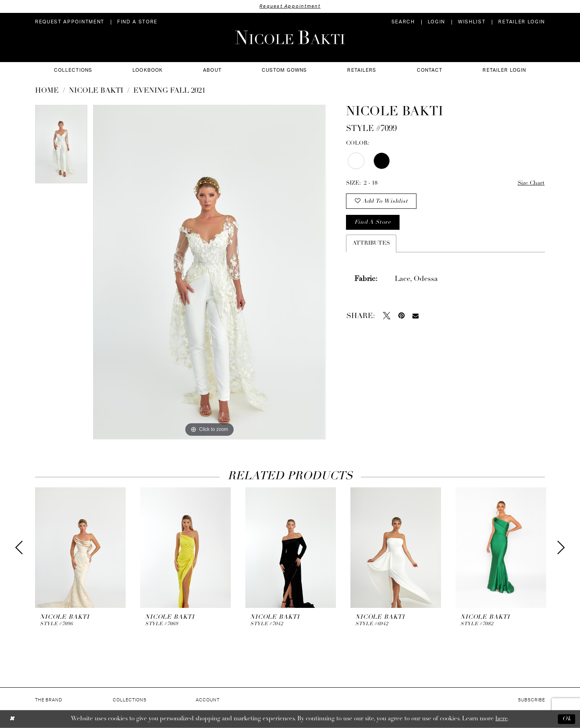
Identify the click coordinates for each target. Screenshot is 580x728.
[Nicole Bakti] (290, 37)
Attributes (371, 243)
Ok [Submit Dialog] (567, 719)
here (501, 719)
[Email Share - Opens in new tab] (415, 316)
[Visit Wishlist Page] (472, 22)
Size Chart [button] (531, 183)
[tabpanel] (61, 147)
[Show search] (403, 22)
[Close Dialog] (12, 719)
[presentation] (80, 548)
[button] (436, 22)
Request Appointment (290, 6)
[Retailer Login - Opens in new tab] (522, 22)
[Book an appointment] (70, 22)
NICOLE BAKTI (96, 91)
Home (47, 91)
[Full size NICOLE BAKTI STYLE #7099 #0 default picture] (209, 272)
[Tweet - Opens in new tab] (387, 316)
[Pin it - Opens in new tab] (401, 316)
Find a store (373, 222)
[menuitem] (70, 22)
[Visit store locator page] (137, 22)
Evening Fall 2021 (169, 91)
